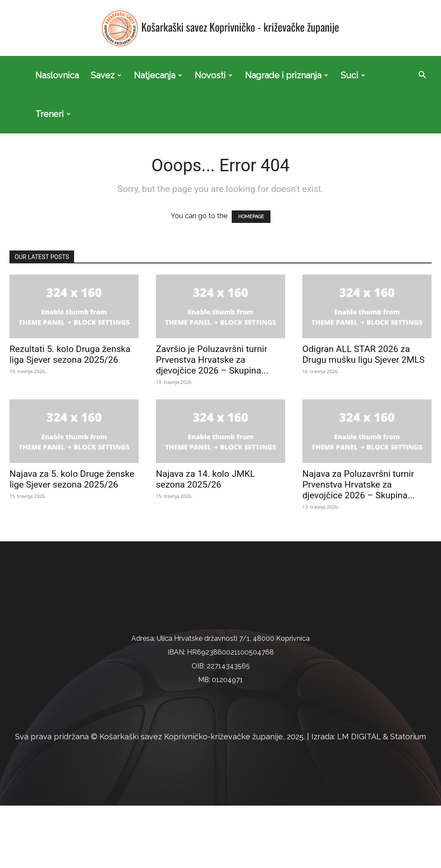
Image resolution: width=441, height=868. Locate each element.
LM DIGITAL (359, 799)
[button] (422, 76)
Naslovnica (57, 75)
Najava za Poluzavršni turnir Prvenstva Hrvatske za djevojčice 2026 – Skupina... (359, 446)
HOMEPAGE (251, 178)
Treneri (53, 114)
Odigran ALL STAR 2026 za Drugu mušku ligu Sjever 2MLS (363, 316)
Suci (353, 75)
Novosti (214, 75)
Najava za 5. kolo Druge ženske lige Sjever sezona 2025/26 (72, 440)
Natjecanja (158, 75)
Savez (106, 75)
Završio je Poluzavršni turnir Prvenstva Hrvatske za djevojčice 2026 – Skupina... (212, 321)
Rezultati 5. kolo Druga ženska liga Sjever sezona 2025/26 (70, 316)
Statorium (408, 799)
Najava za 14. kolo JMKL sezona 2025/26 (205, 440)
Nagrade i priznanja (287, 75)
